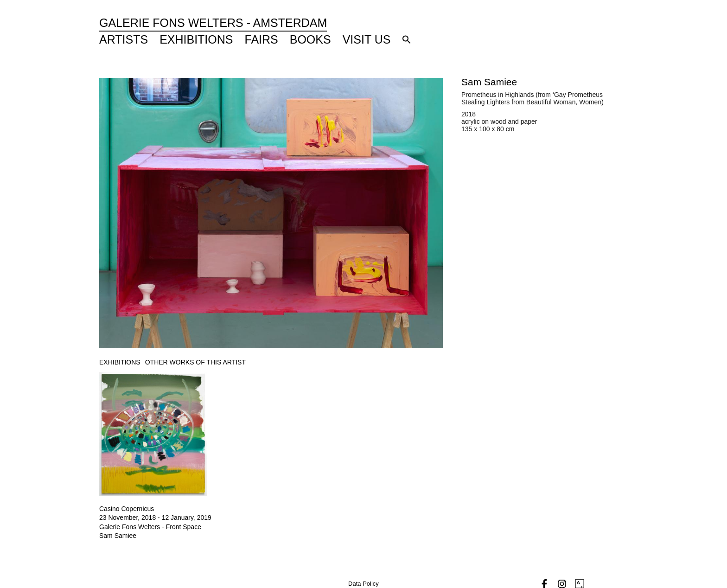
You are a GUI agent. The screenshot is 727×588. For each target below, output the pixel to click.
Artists (124, 39)
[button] (407, 39)
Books (310, 39)
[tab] (120, 362)
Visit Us (367, 39)
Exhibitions (196, 39)
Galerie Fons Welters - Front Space (150, 527)
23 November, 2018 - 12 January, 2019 (155, 518)
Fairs (261, 39)
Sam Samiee (489, 82)
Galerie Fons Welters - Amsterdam (213, 23)
